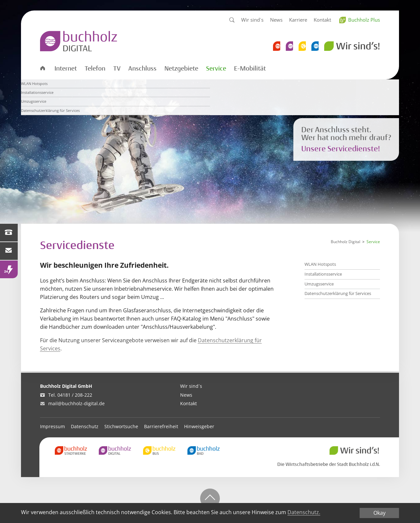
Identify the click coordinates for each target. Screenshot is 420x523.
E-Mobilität (250, 69)
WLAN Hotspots (320, 264)
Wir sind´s (252, 20)
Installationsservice (323, 274)
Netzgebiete (181, 69)
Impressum (52, 426)
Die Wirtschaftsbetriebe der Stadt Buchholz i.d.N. (329, 464)
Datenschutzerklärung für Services (338, 293)
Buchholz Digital (346, 242)
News (276, 20)
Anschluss (142, 69)
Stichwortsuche (121, 426)
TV (117, 69)
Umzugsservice (319, 284)
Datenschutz (85, 426)
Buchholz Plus (364, 20)
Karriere (298, 20)
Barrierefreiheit (161, 426)
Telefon (95, 69)
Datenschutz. (304, 513)
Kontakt (322, 20)
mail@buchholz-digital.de (76, 403)
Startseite (42, 68)
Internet (66, 69)
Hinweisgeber (199, 426)
